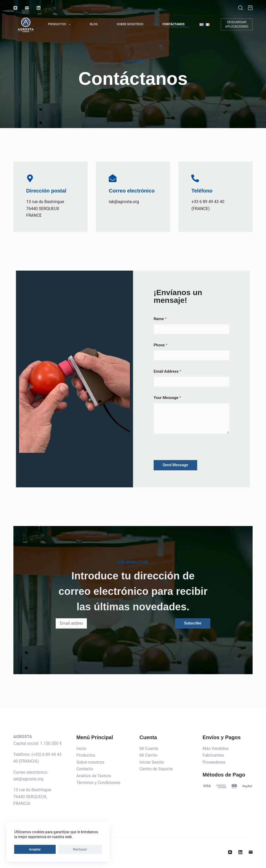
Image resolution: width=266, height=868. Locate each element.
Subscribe (193, 623)
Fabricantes (213, 755)
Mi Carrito (148, 755)
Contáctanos (173, 24)
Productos (60, 24)
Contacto (85, 769)
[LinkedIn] (39, 8)
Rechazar (51, 849)
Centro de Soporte (156, 769)
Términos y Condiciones (98, 783)
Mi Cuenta (149, 749)
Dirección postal (46, 191)
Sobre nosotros (90, 762)
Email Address (167, 371)
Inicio (81, 749)
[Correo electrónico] (27, 8)
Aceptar (25, 849)
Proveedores (214, 762)
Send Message (175, 465)
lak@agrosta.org (28, 779)
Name (160, 319)
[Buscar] (240, 8)
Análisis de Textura (94, 776)
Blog (94, 24)
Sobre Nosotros (130, 24)
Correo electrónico (132, 191)
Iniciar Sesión (152, 762)
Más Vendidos (216, 749)
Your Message (167, 398)
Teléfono (202, 191)
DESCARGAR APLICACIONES (237, 24)
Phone (160, 345)
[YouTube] (15, 8)
